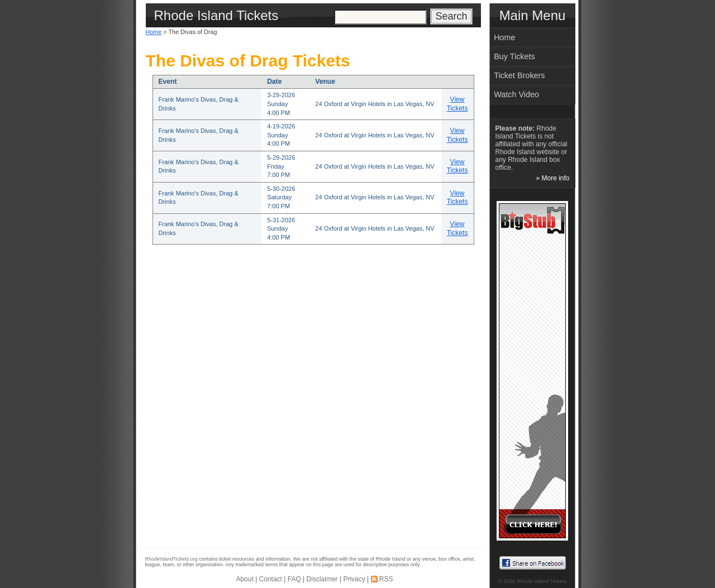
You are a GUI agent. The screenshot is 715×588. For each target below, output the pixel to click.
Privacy (354, 579)
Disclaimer (322, 579)
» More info (552, 178)
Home (154, 32)
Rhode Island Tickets (542, 581)
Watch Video (516, 94)
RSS (386, 579)
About (244, 579)
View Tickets (457, 104)
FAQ (294, 579)
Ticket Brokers (519, 75)
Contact (271, 579)
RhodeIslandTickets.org (171, 559)
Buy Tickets (514, 56)
